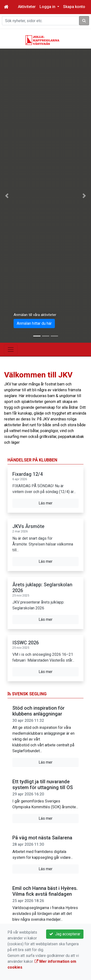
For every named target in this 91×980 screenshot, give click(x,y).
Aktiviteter (27, 7)
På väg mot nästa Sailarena (42, 838)
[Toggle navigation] (11, 349)
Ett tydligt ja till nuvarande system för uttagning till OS (43, 784)
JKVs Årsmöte (28, 526)
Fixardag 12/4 (28, 474)
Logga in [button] (48, 7)
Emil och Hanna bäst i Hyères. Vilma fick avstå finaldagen (45, 891)
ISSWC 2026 (26, 643)
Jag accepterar (65, 934)
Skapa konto (74, 7)
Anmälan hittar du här (34, 323)
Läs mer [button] (45, 503)
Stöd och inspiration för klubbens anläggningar (38, 711)
